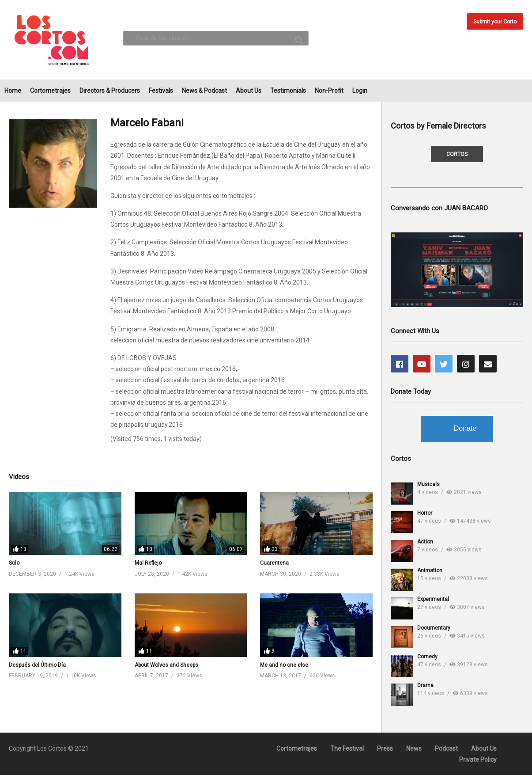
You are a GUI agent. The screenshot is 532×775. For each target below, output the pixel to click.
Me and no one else (284, 665)
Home (13, 91)
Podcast (446, 748)
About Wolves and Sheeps (166, 665)
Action (425, 542)
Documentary (434, 628)
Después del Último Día (37, 665)
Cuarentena (274, 563)
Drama (425, 685)
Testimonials (288, 91)
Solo (14, 563)
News (414, 748)
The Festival (347, 748)
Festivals (161, 91)
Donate (465, 428)
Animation (430, 570)
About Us (249, 91)
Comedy (427, 657)
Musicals (428, 484)
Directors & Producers (110, 91)
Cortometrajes (50, 91)
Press (385, 748)
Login (360, 91)
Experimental (433, 599)
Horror (425, 513)
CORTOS (457, 154)
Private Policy (478, 760)
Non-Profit (329, 91)
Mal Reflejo (148, 563)
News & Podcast (204, 91)
